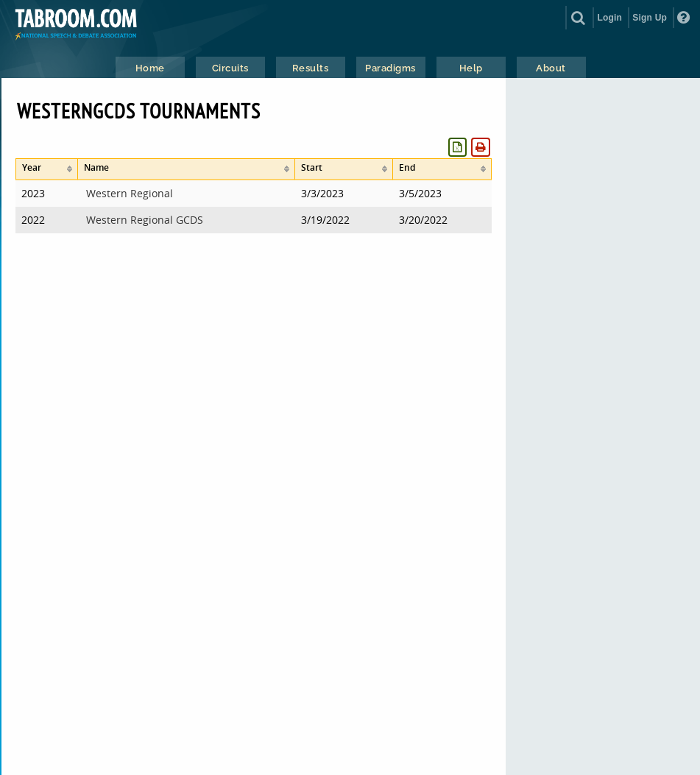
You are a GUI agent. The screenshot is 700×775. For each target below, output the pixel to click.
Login (609, 18)
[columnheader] (47, 169)
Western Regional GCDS (145, 220)
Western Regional (130, 193)
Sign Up (650, 18)
